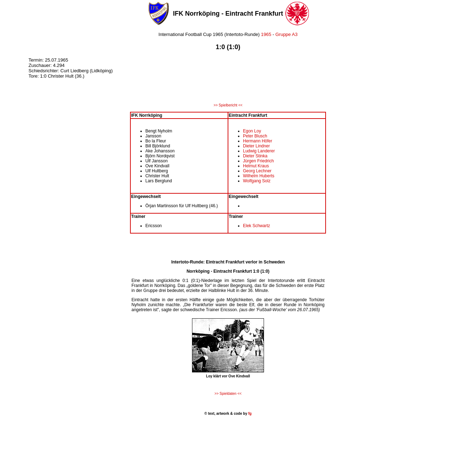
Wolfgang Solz (257, 181)
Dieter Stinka (255, 156)
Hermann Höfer (258, 141)
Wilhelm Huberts (259, 176)
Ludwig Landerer (259, 151)
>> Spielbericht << (228, 105)
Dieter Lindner (256, 146)
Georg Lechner (257, 171)
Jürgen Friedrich (258, 161)
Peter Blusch (255, 136)
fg (249, 414)
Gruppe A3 (286, 34)
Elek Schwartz (256, 226)
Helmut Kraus (256, 166)
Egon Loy (252, 131)
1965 (266, 34)
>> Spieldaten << (228, 394)
